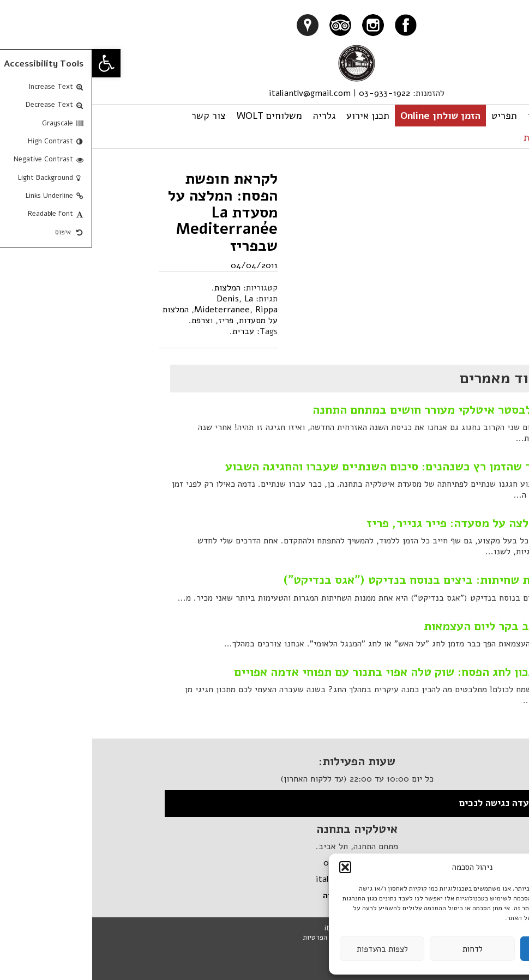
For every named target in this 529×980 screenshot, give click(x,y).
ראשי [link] (446, 116)
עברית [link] (444, 137)
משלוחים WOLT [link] (177, 116)
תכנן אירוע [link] (276, 116)
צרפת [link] (109, 320)
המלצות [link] (135, 288)
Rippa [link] (174, 310)
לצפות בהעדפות (290, 949)
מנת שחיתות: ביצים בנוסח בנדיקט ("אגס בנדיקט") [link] (321, 580)
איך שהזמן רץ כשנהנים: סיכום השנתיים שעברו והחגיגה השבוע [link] (292, 467)
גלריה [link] (232, 116)
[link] (14, 63)
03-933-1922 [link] (292, 93)
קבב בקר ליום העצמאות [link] (391, 626)
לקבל (470, 949)
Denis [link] (136, 299)
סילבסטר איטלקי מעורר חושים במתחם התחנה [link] (336, 410)
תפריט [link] (412, 116)
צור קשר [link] (116, 116)
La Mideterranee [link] (131, 304)
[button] (253, 867)
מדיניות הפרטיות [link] (235, 937)
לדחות (380, 949)
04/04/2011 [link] (162, 265)
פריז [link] (134, 320)
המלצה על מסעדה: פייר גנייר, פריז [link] (363, 523)
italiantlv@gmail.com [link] (218, 93)
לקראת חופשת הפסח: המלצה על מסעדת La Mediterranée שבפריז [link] (131, 212)
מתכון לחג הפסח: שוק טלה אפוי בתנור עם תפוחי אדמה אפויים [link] (296, 672)
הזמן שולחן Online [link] (348, 116)
